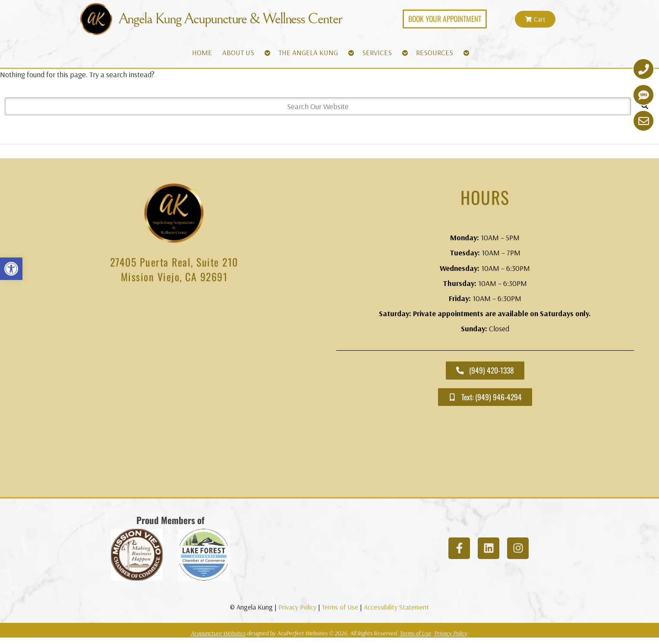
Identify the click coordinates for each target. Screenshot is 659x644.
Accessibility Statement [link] (396, 607)
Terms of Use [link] (340, 607)
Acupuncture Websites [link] (218, 633)
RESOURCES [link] (435, 52)
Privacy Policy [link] (297, 607)
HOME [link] (202, 52)
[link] (11, 269)
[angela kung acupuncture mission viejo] (174, 393)
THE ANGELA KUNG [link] (308, 52)
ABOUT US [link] (238, 52)
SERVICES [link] (377, 52)
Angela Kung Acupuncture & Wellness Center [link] (230, 19)
